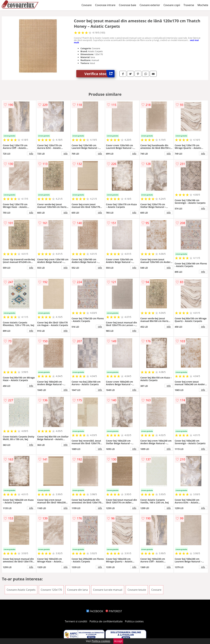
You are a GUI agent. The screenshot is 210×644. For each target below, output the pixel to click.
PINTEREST (114, 611)
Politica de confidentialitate (106, 621)
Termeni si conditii (76, 621)
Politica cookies (134, 621)
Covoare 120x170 (51, 590)
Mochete (203, 5)
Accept (118, 641)
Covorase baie (128, 5)
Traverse (189, 5)
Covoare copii (172, 5)
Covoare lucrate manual (108, 590)
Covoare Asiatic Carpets (21, 590)
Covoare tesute (137, 590)
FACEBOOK (95, 611)
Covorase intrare (105, 5)
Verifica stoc (99, 74)
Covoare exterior (150, 5)
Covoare (87, 5)
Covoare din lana (78, 590)
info (31, 153)
